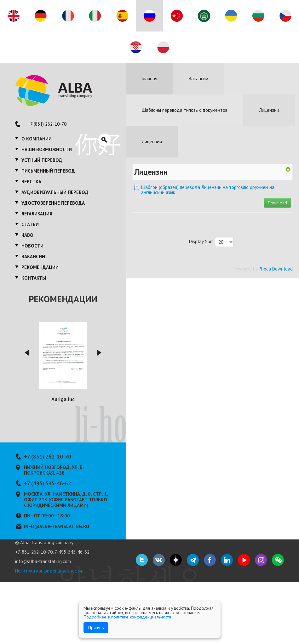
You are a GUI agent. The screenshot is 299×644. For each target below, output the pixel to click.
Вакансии (33, 256)
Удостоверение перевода (53, 203)
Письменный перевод (48, 171)
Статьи (30, 224)
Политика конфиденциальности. (49, 571)
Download (277, 203)
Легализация (37, 214)
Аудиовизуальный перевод (55, 192)
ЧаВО (27, 235)
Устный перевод (42, 160)
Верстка (31, 182)
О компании (37, 139)
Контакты (34, 278)
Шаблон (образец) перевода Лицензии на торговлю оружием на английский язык (208, 190)
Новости (32, 246)
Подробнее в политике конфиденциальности (127, 617)
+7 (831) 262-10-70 (47, 124)
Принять (96, 628)
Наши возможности (47, 149)
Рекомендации (40, 267)
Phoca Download (276, 269)
